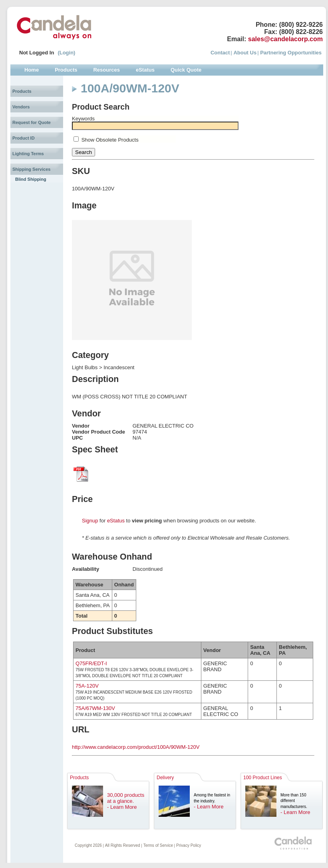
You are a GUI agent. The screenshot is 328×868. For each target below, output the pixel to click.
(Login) (66, 53)
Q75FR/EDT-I (91, 663)
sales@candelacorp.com (285, 39)
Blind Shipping (31, 179)
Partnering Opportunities (291, 53)
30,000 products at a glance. (126, 798)
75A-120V (87, 686)
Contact (220, 53)
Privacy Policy (189, 845)
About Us (245, 53)
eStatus (116, 521)
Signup (90, 521)
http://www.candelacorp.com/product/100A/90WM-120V (136, 747)
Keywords (83, 119)
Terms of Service (158, 845)
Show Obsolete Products (110, 140)
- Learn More (122, 807)
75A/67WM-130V (95, 708)
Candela (54, 27)
